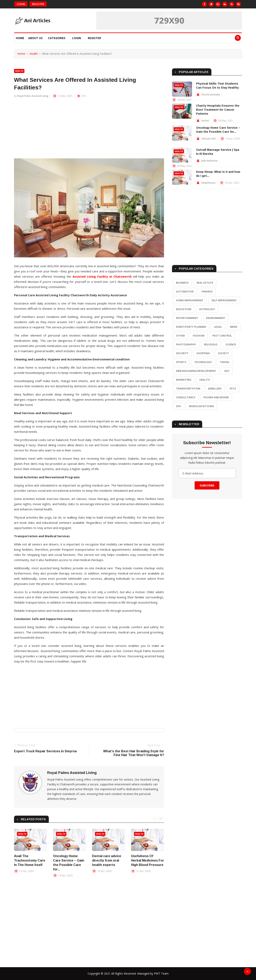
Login (21, 4)
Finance (207, 291)
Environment (216, 318)
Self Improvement (224, 300)
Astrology (207, 309)
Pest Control (222, 336)
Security (182, 353)
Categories (57, 38)
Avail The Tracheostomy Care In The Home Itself (30, 860)
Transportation (188, 388)
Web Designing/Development (196, 371)
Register (38, 4)
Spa (178, 406)
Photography (186, 344)
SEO (227, 371)
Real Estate (205, 283)
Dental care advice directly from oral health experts (107, 860)
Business (182, 283)
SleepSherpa (208, 183)
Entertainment (187, 318)
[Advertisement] (89, 130)
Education (184, 309)
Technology (203, 362)
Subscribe (207, 485)
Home (20, 38)
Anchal (205, 121)
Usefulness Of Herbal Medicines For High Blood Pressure (147, 860)
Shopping (203, 353)
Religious (211, 344)
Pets (233, 388)
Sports (181, 362)
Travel (225, 362)
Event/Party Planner (191, 327)
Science (231, 344)
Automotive (185, 291)
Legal (218, 327)
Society (223, 353)
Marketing (184, 380)
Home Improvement (190, 300)
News (234, 327)
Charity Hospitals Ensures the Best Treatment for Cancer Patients (218, 110)
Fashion (199, 336)
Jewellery (215, 388)
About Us (35, 38)
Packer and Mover (216, 397)
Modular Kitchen (201, 406)
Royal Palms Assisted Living (33, 96)
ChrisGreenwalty (211, 95)
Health (34, 54)
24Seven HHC (209, 139)
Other (180, 336)
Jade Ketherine (209, 161)
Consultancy (186, 397)
